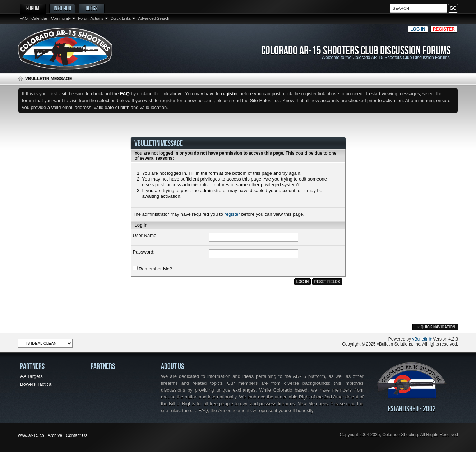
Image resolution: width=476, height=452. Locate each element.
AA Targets (31, 376)
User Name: (145, 235)
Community (61, 18)
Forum (33, 8)
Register (444, 29)
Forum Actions (91, 18)
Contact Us (76, 435)
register (232, 214)
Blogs (92, 8)
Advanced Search (154, 18)
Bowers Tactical (36, 384)
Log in (418, 29)
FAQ (24, 18)
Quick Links (121, 18)
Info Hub (62, 8)
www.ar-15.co (31, 435)
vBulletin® (422, 339)
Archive (55, 435)
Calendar (39, 18)
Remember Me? (153, 269)
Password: (144, 252)
